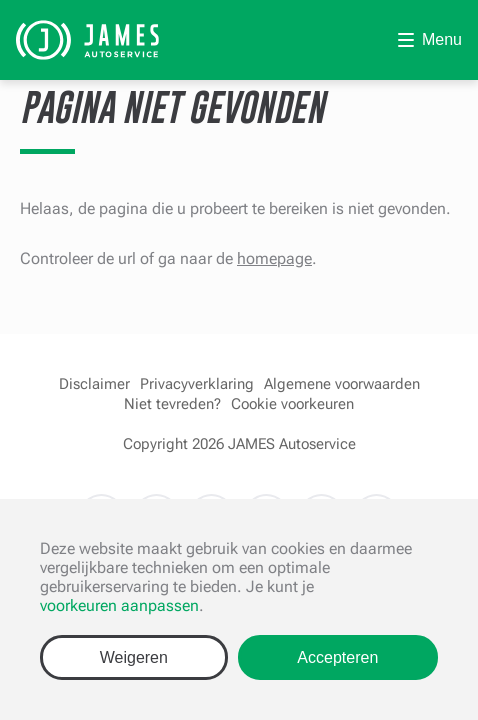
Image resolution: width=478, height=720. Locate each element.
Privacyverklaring (197, 384)
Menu (442, 39)
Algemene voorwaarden (342, 384)
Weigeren (134, 657)
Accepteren (337, 657)
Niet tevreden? (172, 404)
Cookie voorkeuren (292, 404)
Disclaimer (94, 384)
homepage (274, 258)
